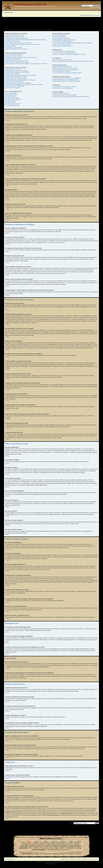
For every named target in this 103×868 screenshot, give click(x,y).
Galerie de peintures (46, 854)
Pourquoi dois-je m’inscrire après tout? (14, 37)
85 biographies (27, 843)
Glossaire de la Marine (28, 845)
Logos (71, 845)
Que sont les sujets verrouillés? (13, 104)
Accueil (23, 842)
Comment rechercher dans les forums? (62, 67)
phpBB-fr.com (55, 863)
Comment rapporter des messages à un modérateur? (18, 83)
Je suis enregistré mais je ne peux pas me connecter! (18, 43)
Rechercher (79, 848)
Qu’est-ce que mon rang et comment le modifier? (17, 62)
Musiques (55, 845)
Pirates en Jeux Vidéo (44, 845)
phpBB (45, 862)
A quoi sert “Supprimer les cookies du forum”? (16, 49)
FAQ (83, 15)
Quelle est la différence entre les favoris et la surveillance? (67, 78)
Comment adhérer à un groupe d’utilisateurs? (64, 40)
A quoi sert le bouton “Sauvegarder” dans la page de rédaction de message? (24, 85)
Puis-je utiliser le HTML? (11, 95)
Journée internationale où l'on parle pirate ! (67, 846)
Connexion (97, 15)
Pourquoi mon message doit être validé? (15, 86)
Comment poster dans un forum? (13, 69)
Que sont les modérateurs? (59, 37)
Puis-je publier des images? (12, 98)
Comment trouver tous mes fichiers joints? (63, 88)
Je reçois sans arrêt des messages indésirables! (64, 53)
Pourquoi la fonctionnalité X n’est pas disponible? (64, 95)
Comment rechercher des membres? (61, 71)
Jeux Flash (49, 846)
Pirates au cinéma (39, 843)
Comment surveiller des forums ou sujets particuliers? (66, 80)
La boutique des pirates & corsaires (57, 849)
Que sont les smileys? (10, 96)
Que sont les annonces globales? (13, 99)
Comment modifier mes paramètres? (14, 54)
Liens (79, 845)
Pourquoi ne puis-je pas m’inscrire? (14, 47)
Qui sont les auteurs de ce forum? (61, 93)
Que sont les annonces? (11, 101)
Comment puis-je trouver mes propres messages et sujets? (67, 73)
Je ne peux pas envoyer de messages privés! (64, 51)
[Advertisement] (51, 22)
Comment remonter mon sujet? (13, 88)
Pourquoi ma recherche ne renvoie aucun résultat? (65, 68)
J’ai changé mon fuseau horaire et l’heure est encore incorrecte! (21, 57)
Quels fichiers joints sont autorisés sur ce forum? (64, 87)
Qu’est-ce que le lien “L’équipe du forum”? (63, 46)
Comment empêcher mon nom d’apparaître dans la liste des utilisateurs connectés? (25, 40)
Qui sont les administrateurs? (60, 35)
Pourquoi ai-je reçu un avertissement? (14, 81)
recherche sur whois (13, 810)
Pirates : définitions (75, 842)
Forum (30, 848)
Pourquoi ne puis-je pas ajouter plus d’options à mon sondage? (21, 75)
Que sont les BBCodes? (11, 93)
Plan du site (64, 845)
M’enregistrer (89, 15)
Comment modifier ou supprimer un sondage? (16, 77)
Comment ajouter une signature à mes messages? (17, 72)
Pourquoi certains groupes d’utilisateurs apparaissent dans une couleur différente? (73, 43)
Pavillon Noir (38, 842)
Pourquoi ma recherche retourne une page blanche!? (65, 70)
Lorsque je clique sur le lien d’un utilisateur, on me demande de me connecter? (26, 64)
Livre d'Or (60, 848)
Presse (37, 854)
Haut (8, 120)
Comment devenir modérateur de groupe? (63, 41)
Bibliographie (58, 854)
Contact (77, 854)
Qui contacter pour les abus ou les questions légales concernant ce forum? (71, 97)
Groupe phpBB (58, 788)
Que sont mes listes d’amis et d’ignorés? (62, 60)
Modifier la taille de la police (99, 12)
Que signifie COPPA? (10, 46)
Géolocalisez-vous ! (38, 846)
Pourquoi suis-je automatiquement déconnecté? (17, 38)
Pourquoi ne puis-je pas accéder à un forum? (16, 78)
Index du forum (9, 12)
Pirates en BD (50, 843)
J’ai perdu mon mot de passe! (12, 41)
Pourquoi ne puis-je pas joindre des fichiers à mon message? (20, 80)
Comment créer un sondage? (12, 74)
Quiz (36, 848)
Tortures (77, 843)
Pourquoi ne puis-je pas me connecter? (15, 35)
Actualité (30, 842)
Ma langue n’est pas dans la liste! (13, 59)
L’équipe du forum (65, 859)
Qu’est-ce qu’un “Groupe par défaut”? (62, 44)
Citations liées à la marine (64, 843)
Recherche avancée (95, 7)
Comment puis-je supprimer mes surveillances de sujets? (66, 81)
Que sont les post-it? (10, 102)
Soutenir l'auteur (68, 854)
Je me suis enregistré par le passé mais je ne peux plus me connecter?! (23, 44)
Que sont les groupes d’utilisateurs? (61, 38)
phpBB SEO (51, 864)
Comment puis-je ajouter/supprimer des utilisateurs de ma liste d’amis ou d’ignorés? (73, 61)
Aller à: (71, 823)
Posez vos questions (47, 848)
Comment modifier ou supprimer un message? (16, 71)
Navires (46, 842)
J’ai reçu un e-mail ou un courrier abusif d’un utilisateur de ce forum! (69, 54)
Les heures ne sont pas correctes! (13, 56)
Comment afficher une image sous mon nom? (16, 61)
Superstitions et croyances (59, 842)
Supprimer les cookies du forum (78, 859)
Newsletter (71, 848)
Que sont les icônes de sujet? (12, 105)
